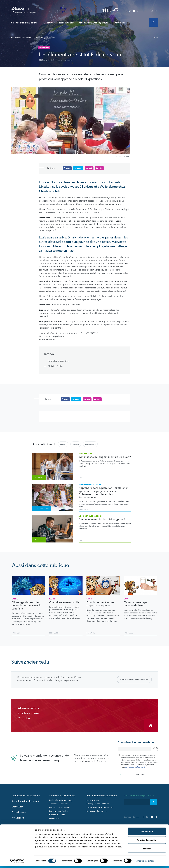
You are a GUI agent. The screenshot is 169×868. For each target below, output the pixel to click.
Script (81, 509)
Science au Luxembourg (25, 23)
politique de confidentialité (135, 766)
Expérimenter (66, 23)
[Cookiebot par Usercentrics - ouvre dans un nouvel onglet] (17, 863)
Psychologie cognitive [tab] (58, 361)
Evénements (54, 818)
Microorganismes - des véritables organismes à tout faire (26, 606)
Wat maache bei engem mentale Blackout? (105, 457)
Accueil (154, 38)
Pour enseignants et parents (94, 23)
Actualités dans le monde (26, 800)
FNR (51, 60)
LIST (18, 633)
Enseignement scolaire (90, 485)
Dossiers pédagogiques (97, 810)
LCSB (56, 633)
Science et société (57, 814)
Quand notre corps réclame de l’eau (135, 604)
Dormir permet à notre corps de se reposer (100, 604)
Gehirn (63, 444)
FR (156, 11)
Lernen (76, 444)
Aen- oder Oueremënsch (90, 516)
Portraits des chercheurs (59, 807)
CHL (93, 633)
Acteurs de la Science (58, 803)
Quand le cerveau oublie (64, 602)
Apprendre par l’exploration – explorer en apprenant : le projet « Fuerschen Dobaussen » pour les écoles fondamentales (104, 493)
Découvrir (49, 23)
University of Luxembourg (63, 60)
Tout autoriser (147, 833)
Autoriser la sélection (147, 842)
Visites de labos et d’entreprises (100, 807)
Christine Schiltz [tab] (55, 366)
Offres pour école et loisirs (98, 803)
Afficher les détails (145, 863)
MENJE (87, 509)
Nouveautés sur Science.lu (26, 795)
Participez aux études (58, 810)
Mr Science (121, 23)
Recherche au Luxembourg (61, 799)
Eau (126, 599)
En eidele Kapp (85, 454)
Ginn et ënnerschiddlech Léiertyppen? (102, 520)
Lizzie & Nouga (40, 38)
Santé (15, 599)
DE (152, 11)
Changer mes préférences (134, 679)
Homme (51, 38)
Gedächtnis (90, 444)
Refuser (147, 851)
